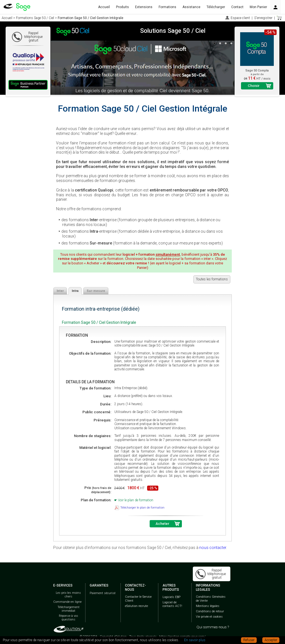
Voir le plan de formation (136, 500)
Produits (122, 7)
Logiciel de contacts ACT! (172, 604)
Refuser (249, 640)
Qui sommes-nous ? (213, 627)
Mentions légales (208, 606)
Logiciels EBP (172, 597)
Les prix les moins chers (68, 595)
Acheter (162, 524)
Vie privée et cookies (209, 617)
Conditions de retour (210, 611)
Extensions (144, 7)
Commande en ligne (67, 602)
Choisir (254, 86)
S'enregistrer (263, 18)
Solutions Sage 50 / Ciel (173, 31)
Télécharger (216, 7)
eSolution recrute (136, 606)
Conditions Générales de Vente (211, 599)
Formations (167, 7)
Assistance (191, 7)
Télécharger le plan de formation (142, 508)
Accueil (104, 7)
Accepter (271, 640)
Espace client (240, 18)
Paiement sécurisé (103, 593)
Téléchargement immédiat (69, 609)
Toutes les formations (212, 279)
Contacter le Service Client (138, 599)
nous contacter (213, 548)
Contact (237, 7)
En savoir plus (195, 640)
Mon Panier (258, 7)
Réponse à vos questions (69, 618)
